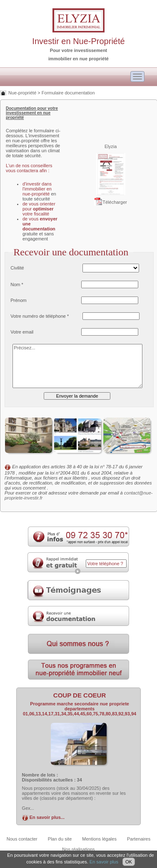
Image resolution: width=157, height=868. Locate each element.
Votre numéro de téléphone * (40, 316)
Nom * (17, 284)
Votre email (22, 332)
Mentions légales (99, 839)
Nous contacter (22, 839)
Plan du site (60, 839)
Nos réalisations (78, 849)
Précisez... (77, 366)
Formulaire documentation (68, 93)
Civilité (17, 268)
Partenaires (139, 839)
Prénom (19, 300)
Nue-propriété (22, 93)
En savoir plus (104, 862)
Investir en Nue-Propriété (78, 41)
